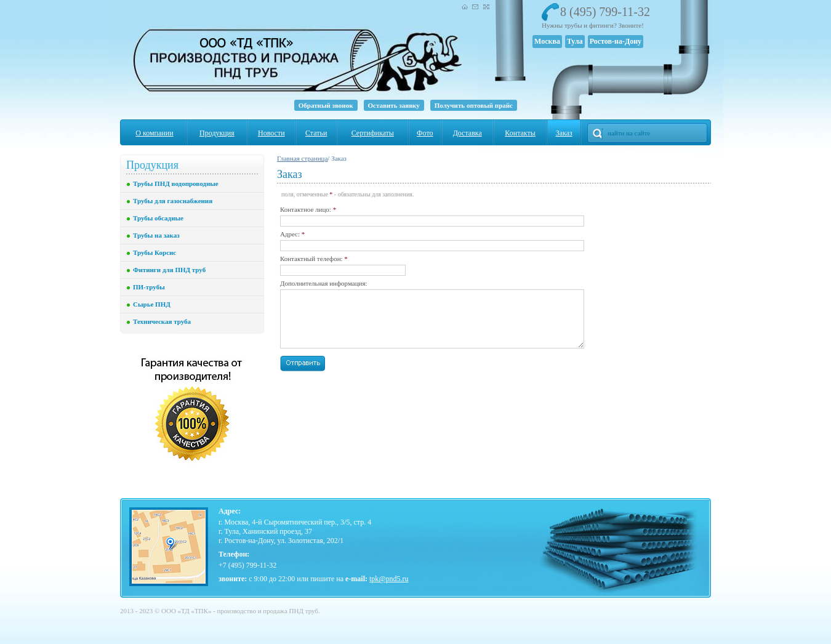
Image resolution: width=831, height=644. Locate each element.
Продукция (217, 133)
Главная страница (302, 158)
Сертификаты (373, 133)
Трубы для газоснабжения (173, 201)
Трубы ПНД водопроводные (176, 183)
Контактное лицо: (308, 209)
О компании (154, 133)
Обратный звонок (326, 105)
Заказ (564, 133)
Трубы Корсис (155, 252)
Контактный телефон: (314, 259)
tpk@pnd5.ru (389, 579)
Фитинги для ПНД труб (169, 270)
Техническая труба (162, 321)
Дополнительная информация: (324, 283)
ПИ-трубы (149, 287)
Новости (271, 133)
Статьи (316, 133)
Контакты (520, 133)
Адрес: (292, 234)
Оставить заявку (394, 105)
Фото (425, 133)
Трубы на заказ (156, 235)
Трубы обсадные (158, 218)
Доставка (468, 133)
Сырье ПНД (152, 304)
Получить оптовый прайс (474, 105)
